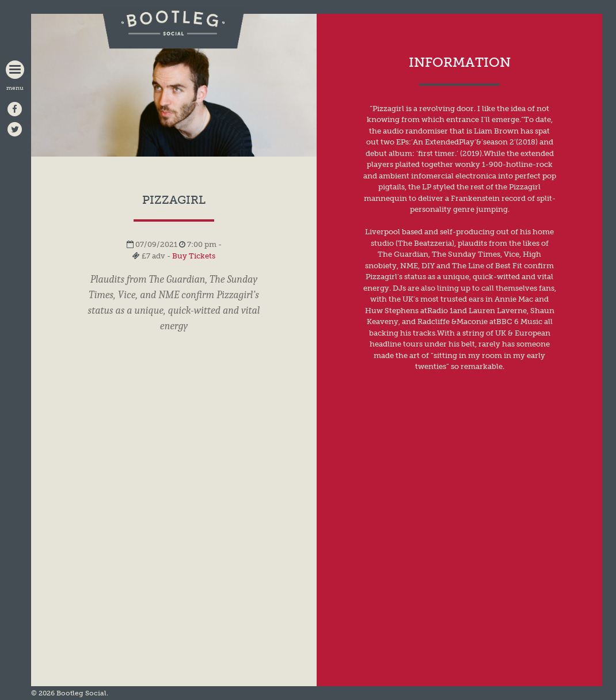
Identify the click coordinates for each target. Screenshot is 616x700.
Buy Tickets (194, 256)
